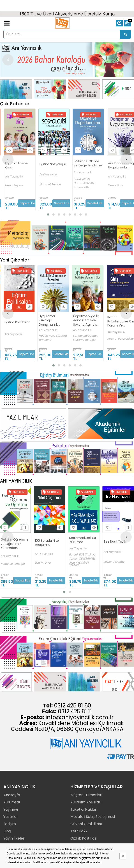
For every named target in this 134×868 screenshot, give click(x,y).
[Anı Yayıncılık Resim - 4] (118, 89)
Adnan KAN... (82, 187)
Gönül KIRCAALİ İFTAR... (11, 566)
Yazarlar (11, 817)
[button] (53, 71)
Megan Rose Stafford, (87, 336)
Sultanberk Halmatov (18, 339)
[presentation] (8, 60)
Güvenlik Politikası (86, 824)
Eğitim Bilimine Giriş (16, 165)
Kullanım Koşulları (86, 802)
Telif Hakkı (79, 831)
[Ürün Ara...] (125, 34)
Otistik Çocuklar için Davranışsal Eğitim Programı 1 (14, 540)
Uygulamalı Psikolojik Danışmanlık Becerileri (82, 320)
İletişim (10, 824)
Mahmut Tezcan (50, 184)
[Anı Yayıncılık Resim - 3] (84, 89)
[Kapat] (123, 856)
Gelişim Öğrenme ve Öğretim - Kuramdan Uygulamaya (49, 544)
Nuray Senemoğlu (47, 564)
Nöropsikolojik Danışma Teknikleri (15, 321)
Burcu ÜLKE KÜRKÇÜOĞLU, (9, 559)
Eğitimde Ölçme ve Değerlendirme (88, 163)
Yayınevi (11, 809)
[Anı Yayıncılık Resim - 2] (50, 89)
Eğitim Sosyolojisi (53, 164)
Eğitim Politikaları (52, 322)
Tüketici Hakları (84, 809)
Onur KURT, (8, 554)
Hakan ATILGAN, (84, 183)
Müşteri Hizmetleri (86, 795)
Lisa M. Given (78, 563)
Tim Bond (79, 340)
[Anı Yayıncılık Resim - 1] (16, 89)
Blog (7, 831)
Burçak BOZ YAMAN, (116, 555)
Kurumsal (12, 802)
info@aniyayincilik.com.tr (80, 717)
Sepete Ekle (27, 203)
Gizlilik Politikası (84, 838)
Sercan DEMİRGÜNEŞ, (117, 559)
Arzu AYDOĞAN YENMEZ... (113, 564)
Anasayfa (12, 795)
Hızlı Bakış (29, 150)
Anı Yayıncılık (14, 177)
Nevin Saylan (14, 185)
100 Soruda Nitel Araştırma (81, 543)
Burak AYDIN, (82, 179)
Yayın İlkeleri (14, 838)
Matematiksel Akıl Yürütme (117, 540)
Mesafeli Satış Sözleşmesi (93, 817)
